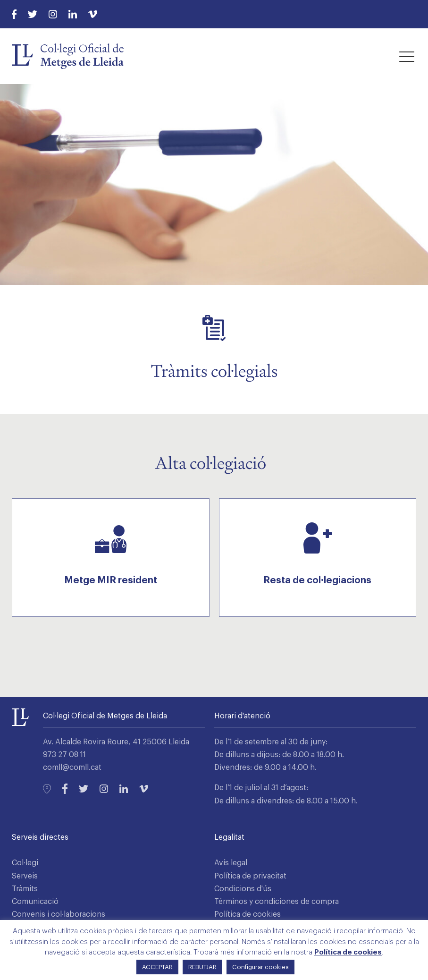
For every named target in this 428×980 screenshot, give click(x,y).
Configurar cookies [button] (260, 967)
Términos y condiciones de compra (277, 902)
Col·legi (25, 863)
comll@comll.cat (72, 767)
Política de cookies (248, 914)
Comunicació (35, 902)
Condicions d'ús (243, 889)
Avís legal (231, 863)
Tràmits (25, 889)
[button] (407, 56)
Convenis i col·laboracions (59, 914)
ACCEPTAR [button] (157, 967)
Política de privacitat (250, 876)
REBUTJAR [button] (202, 967)
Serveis (25, 876)
